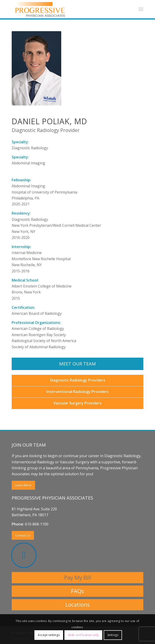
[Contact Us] (23, 535)
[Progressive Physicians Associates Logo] (64, 9)
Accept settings (49, 635)
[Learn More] (23, 485)
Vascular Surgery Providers (77, 403)
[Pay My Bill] (78, 578)
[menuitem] (141, 9)
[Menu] (141, 9)
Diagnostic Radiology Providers (78, 380)
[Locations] (78, 605)
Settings (113, 635)
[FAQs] (78, 591)
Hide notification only (83, 635)
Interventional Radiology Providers (77, 392)
